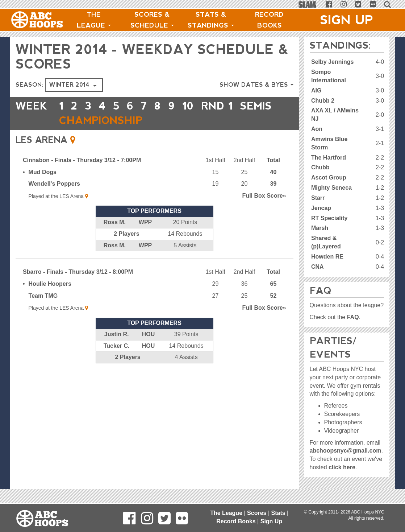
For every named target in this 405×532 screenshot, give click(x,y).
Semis (256, 106)
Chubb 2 (323, 101)
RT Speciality (329, 218)
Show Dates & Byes (256, 85)
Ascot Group (329, 178)
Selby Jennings (332, 62)
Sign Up (347, 20)
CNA (318, 267)
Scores (257, 513)
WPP (145, 222)
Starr (318, 198)
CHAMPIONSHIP (101, 121)
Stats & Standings (211, 20)
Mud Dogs (43, 172)
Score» (264, 196)
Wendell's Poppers (54, 184)
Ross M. (115, 222)
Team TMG (43, 296)
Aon (317, 129)
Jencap (321, 208)
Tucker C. (117, 346)
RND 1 (217, 106)
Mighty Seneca (331, 188)
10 (188, 106)
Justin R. (117, 334)
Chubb (320, 167)
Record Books (269, 20)
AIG (316, 90)
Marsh (320, 228)
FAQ (353, 317)
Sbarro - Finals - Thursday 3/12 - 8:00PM (78, 272)
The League (94, 20)
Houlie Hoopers (50, 284)
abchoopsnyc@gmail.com (346, 451)
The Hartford (329, 158)
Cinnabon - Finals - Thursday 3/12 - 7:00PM (82, 160)
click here (342, 467)
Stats (278, 513)
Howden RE (327, 257)
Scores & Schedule (152, 20)
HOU (149, 334)
